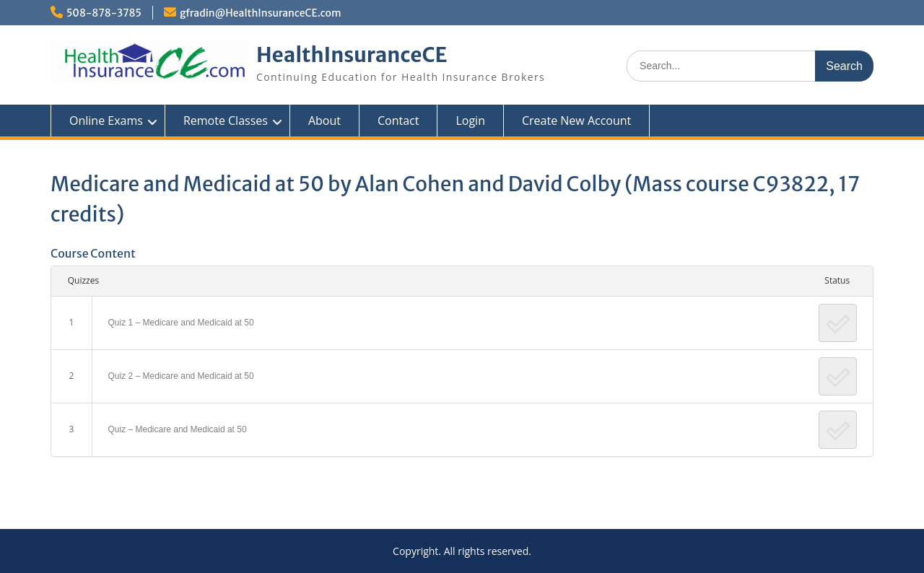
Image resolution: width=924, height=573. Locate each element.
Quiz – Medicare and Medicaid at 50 (178, 429)
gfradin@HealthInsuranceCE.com (261, 13)
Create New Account (576, 121)
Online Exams (106, 121)
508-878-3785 (104, 13)
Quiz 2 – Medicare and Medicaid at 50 (181, 376)
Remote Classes (226, 121)
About (324, 121)
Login (470, 121)
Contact (398, 121)
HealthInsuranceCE (352, 55)
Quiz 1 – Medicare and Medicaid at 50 (181, 323)
